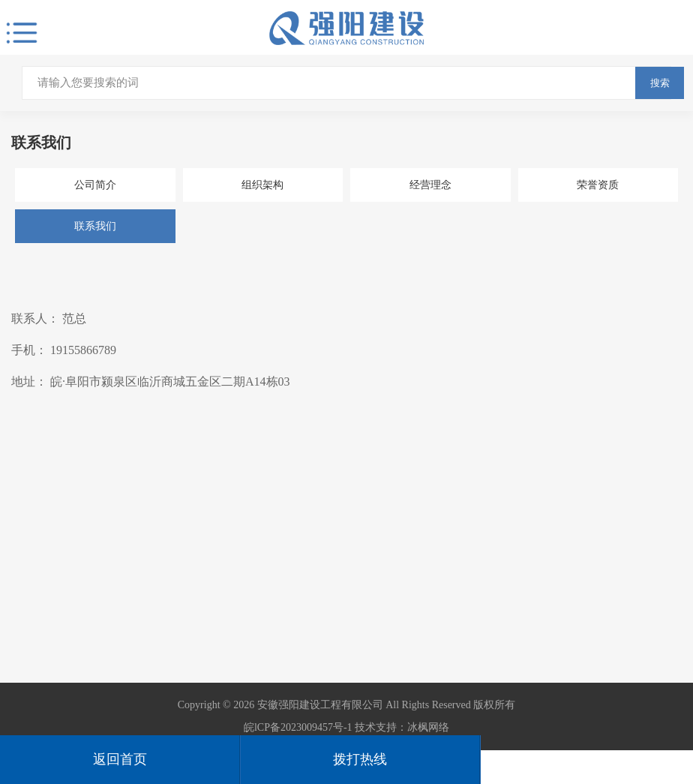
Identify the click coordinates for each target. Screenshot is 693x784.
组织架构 (262, 185)
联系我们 (95, 226)
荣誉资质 (598, 185)
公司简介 (95, 185)
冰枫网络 (428, 727)
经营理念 (430, 185)
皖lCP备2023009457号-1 (298, 727)
